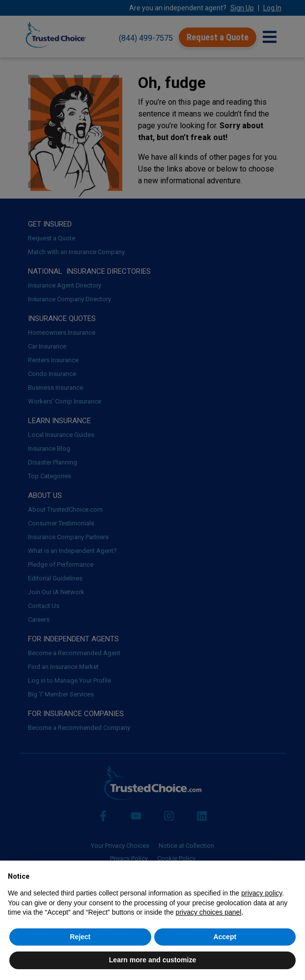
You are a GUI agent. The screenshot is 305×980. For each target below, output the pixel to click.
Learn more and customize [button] (152, 960)
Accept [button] (225, 937)
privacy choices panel (209, 912)
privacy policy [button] (262, 893)
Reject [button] (80, 937)
